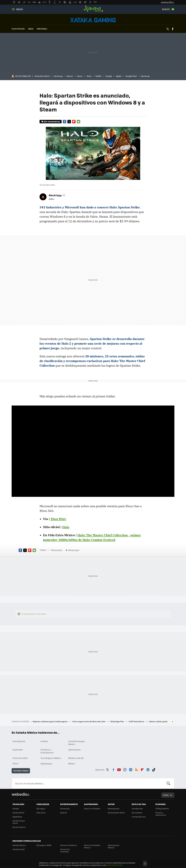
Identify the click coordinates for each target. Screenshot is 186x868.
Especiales (18, 750)
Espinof (64, 813)
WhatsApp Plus (117, 721)
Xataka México (93, 9)
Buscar (168, 783)
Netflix (98, 76)
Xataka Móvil (18, 813)
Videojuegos (93, 20)
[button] (57, 195)
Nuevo (166, 9)
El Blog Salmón (162, 809)
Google (109, 76)
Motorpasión (114, 809)
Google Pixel (131, 76)
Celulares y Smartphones (47, 751)
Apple (119, 76)
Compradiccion (139, 817)
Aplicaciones (74, 750)
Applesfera (17, 817)
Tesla (89, 76)
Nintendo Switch (42, 76)
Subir (166, 795)
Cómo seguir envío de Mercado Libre (89, 721)
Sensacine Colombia (65, 850)
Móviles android (76, 758)
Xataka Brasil (18, 849)
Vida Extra (41, 813)
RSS (136, 769)
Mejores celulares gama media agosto (50, 721)
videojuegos (74, 550)
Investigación (19, 741)
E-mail (78, 122)
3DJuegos (41, 809)
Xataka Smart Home (19, 822)
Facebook (173, 29)
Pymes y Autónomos (161, 814)
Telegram (131, 769)
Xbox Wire (58, 519)
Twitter (168, 29)
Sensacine (65, 809)
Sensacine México (69, 845)
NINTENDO (42, 29)
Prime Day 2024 (20, 758)
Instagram (125, 769)
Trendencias (137, 809)
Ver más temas (21, 771)
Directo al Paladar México (92, 846)
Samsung (58, 76)
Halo (66, 527)
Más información (115, 865)
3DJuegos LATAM (44, 845)
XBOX (31, 29)
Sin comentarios (52, 122)
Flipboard (74, 122)
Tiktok (154, 769)
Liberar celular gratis (158, 721)
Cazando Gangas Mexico (77, 743)
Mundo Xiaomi (19, 827)
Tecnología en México (51, 758)
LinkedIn (148, 769)
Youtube (119, 769)
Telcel (15, 764)
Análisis (44, 741)
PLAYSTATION (18, 29)
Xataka (16, 809)
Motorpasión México (114, 846)
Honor (80, 76)
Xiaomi (70, 76)
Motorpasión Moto (116, 813)
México (72, 764)
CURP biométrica (137, 721)
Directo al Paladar (92, 809)
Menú (20, 9)
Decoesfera (137, 813)
